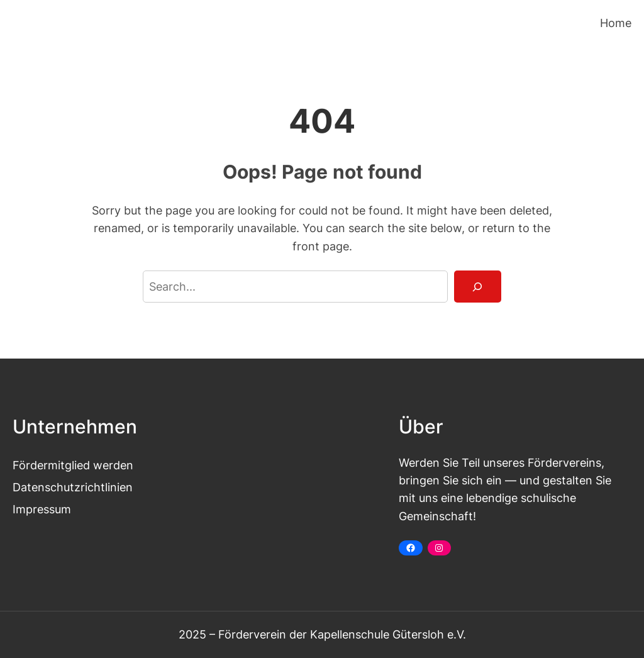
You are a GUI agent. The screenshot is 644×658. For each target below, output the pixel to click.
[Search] (478, 287)
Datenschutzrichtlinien (73, 487)
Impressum (42, 509)
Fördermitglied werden (73, 465)
